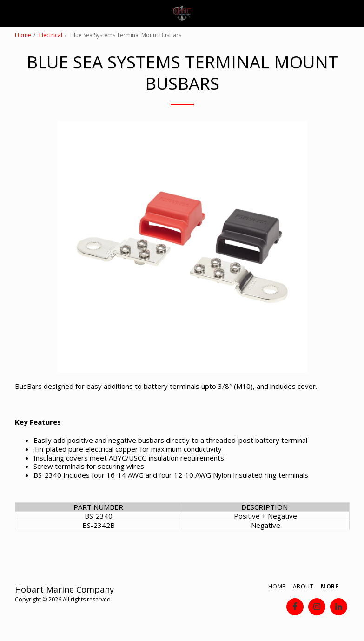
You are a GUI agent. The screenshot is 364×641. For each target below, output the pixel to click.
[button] (10, 13)
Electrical (51, 35)
